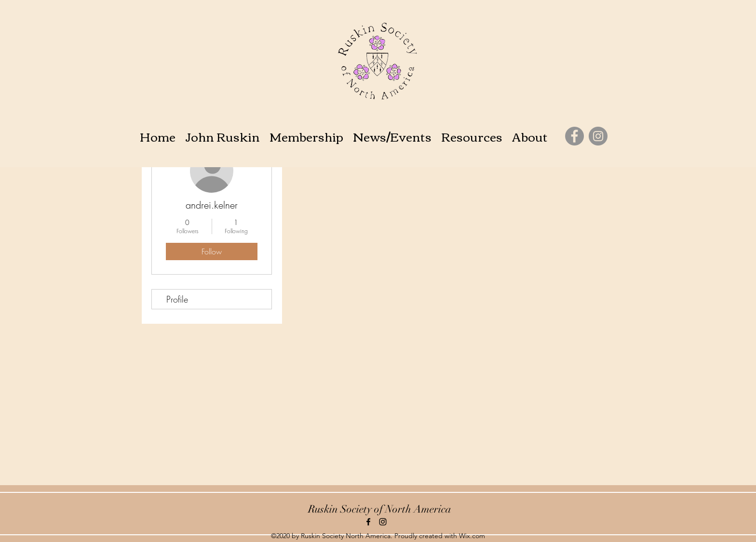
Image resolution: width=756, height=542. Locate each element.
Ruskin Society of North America (380, 509)
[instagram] (383, 522)
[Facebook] (574, 136)
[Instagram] (598, 136)
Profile (177, 299)
